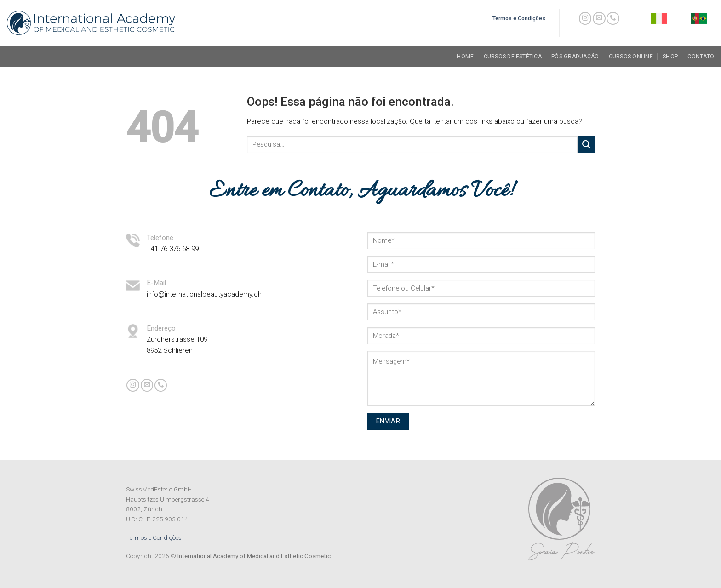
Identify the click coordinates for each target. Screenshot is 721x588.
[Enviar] (586, 145)
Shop (670, 57)
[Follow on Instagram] (585, 18)
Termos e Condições (154, 537)
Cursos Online (631, 57)
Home (465, 57)
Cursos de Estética (513, 57)
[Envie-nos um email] (599, 18)
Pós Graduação (575, 57)
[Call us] (613, 18)
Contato (701, 57)
